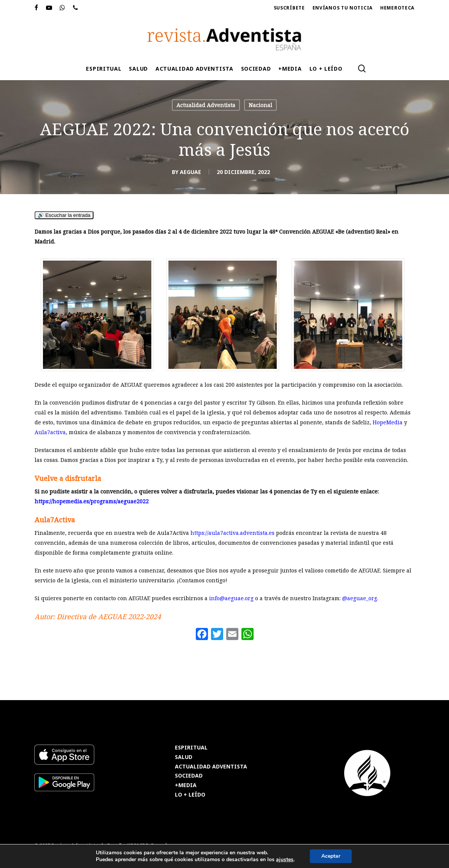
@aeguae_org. (360, 598)
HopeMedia (388, 422)
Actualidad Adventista (206, 105)
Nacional (260, 105)
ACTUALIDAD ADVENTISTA (211, 767)
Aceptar (331, 856)
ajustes (285, 860)
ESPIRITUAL (191, 748)
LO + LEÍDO (190, 795)
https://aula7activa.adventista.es (232, 533)
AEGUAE (190, 172)
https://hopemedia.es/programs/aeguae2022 (92, 501)
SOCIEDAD (189, 776)
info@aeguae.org (231, 598)
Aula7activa (50, 432)
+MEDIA (186, 785)
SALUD (184, 757)
